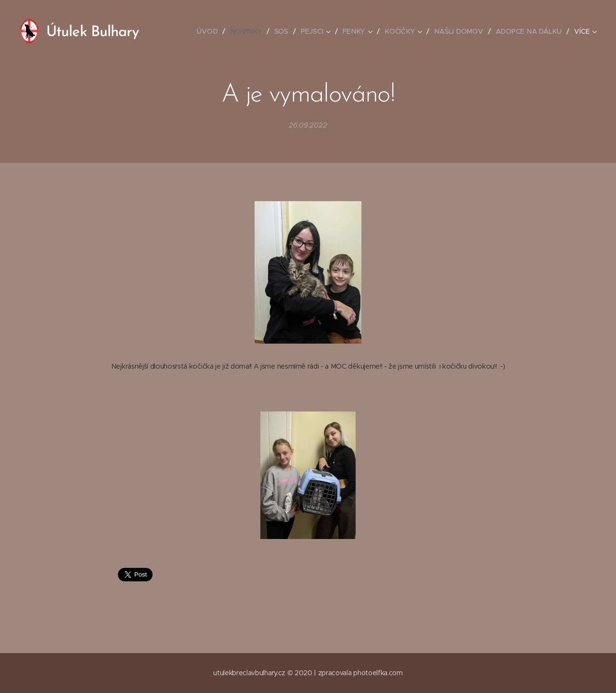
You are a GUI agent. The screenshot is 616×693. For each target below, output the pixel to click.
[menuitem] (212, 31)
